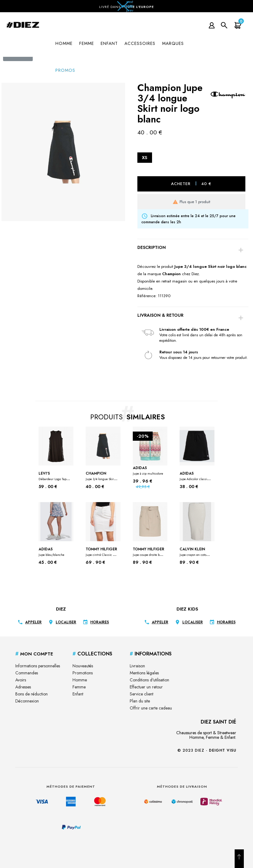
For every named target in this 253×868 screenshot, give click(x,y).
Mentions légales (144, 673)
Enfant (78, 694)
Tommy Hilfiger (102, 552)
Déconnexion (27, 701)
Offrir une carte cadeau (151, 708)
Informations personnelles (38, 666)
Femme (79, 687)
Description (152, 247)
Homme (80, 680)
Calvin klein (196, 552)
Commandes (27, 673)
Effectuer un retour (146, 687)
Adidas (148, 470)
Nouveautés (83, 666)
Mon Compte (34, 654)
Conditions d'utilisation (149, 680)
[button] (127, 8)
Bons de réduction (32, 694)
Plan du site (140, 701)
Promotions (83, 673)
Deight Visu (223, 750)
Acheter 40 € (191, 183)
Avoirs (21, 680)
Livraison (137, 666)
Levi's (55, 476)
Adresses (23, 687)
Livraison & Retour (160, 315)
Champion (102, 476)
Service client (141, 694)
